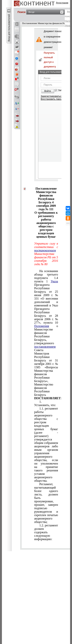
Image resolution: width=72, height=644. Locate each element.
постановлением (45, 250)
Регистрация (62, 3)
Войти (48, 91)
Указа (54, 281)
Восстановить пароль (52, 99)
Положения (42, 326)
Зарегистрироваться (52, 96)
